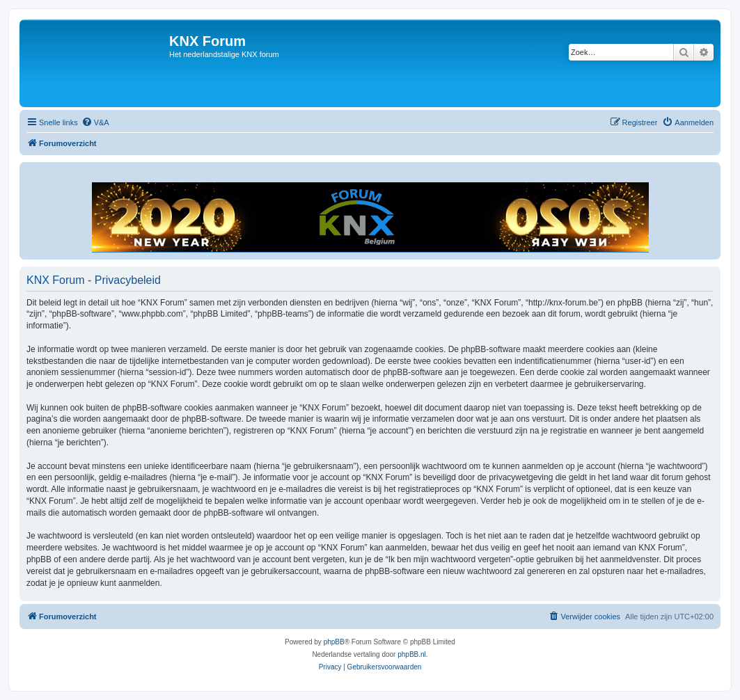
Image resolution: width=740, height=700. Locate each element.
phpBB (334, 642)
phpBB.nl (412, 654)
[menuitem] (95, 122)
